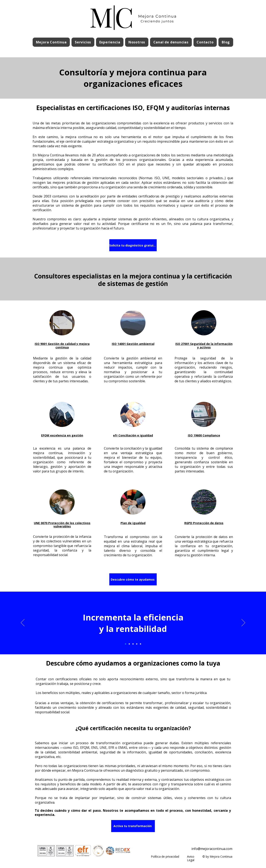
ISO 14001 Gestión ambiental (133, 344)
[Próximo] (243, 623)
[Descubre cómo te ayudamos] (133, 579)
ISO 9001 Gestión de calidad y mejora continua (62, 346)
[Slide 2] (129, 644)
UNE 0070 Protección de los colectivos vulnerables (62, 525)
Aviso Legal (191, 858)
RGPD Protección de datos (204, 523)
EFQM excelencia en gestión (62, 435)
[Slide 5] (140, 644)
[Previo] (23, 623)
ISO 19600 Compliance (204, 435)
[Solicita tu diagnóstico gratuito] (133, 245)
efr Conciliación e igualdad (133, 435)
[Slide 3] (133, 644)
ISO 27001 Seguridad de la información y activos (204, 346)
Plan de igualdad (133, 523)
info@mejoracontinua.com (212, 849)
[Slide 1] (126, 644)
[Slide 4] (137, 644)
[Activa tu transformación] (133, 826)
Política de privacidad (165, 856)
